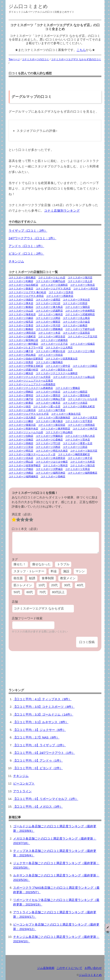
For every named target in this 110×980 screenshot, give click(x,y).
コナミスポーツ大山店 (21, 311)
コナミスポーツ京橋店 (21, 440)
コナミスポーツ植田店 (75, 392)
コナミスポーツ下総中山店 (80, 329)
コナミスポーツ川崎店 (85, 366)
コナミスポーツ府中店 (58, 366)
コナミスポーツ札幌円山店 (50, 281)
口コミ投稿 (87, 642)
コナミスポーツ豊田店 (48, 395)
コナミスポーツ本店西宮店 (50, 458)
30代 (67, 585)
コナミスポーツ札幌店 (21, 281)
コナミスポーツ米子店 (80, 458)
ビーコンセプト (24, 783)
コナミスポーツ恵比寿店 (22, 355)
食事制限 (48, 578)
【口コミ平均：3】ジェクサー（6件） (40, 730)
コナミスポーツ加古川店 (84, 451)
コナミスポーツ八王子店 (54, 344)
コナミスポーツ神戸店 (85, 429)
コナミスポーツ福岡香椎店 (82, 473)
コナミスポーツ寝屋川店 (22, 425)
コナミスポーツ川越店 (21, 318)
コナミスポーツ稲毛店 (21, 322)
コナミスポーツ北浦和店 (54, 285)
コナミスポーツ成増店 (48, 300)
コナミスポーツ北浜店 (21, 458)
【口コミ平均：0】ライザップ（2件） (40, 745)
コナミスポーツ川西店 (48, 447)
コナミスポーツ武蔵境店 (54, 340)
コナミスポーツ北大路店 (22, 418)
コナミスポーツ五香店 (21, 325)
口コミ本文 (26, 529)
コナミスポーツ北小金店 (76, 322)
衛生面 (18, 578)
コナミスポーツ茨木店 (78, 440)
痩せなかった (41, 564)
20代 (54, 585)
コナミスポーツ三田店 (75, 447)
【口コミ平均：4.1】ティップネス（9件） (42, 699)
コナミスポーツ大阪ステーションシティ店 (32, 454)
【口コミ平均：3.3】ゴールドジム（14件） (43, 714)
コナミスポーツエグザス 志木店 (53, 289)
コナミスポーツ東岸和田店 (55, 429)
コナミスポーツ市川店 (48, 325)
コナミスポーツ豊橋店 (68, 388)
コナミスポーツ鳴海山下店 (50, 399)
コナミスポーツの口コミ (36, 59)
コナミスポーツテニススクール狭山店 (74, 377)
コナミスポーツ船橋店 (21, 329)
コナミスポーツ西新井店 (60, 296)
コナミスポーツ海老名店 (22, 314)
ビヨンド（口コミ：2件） (26, 253)
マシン (80, 571)
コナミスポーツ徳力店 (82, 465)
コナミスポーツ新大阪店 (49, 421)
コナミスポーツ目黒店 (21, 362)
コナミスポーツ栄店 (20, 406)
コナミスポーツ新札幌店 (22, 278)
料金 (54, 571)
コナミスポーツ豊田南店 (76, 395)
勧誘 (32, 578)
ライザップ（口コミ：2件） (28, 231)
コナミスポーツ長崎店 (53, 476)
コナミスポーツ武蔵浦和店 (80, 314)
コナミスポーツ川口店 (48, 303)
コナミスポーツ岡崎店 (21, 392)
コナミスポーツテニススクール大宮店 (30, 377)
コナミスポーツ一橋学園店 (23, 344)
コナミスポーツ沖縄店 (21, 473)
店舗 (15, 602)
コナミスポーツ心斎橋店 (49, 440)
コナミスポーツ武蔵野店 (49, 311)
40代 (80, 585)
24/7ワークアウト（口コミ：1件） (33, 238)
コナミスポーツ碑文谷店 (52, 336)
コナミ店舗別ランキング (62, 211)
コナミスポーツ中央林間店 (80, 311)
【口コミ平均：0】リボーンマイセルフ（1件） (46, 799)
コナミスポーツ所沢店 (86, 289)
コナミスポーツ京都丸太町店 (79, 406)
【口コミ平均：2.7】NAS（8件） (36, 737)
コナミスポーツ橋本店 (50, 314)
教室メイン (68, 578)
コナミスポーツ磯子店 (21, 351)
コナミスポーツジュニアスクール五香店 (31, 381)
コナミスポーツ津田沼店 (22, 333)
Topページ (14, 59)
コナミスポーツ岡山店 (21, 462)
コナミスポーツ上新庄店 (22, 410)
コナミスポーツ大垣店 (75, 403)
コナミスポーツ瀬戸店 (21, 399)
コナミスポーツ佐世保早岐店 (25, 465)
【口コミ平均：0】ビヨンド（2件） (38, 768)
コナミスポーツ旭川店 (80, 278)
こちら (81, 50)
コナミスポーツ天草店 (78, 469)
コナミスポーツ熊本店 (55, 465)
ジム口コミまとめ (28, 6)
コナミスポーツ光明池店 (81, 425)
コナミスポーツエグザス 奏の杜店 (27, 292)
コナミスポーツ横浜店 (21, 373)
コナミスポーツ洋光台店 (76, 300)
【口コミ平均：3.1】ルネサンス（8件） (41, 722)
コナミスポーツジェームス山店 (26, 432)
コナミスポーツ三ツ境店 (81, 351)
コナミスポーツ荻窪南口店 (23, 340)
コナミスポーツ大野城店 (49, 469)
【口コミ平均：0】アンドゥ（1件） (38, 760)
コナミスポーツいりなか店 (82, 399)
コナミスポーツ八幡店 (21, 421)
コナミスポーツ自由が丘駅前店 (26, 359)
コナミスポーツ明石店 (21, 451)
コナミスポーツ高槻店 (21, 443)
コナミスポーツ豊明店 (21, 395)
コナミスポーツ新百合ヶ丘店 (57, 370)
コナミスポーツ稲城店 (82, 344)
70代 (42, 592)
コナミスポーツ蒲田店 (78, 307)
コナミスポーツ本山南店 (59, 432)
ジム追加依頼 (46, 968)
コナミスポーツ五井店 (61, 292)
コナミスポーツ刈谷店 (48, 392)
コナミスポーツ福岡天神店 (50, 473)
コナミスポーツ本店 (49, 333)
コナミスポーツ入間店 (48, 318)
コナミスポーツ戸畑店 (21, 469)
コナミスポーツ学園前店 (49, 436)
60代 (30, 592)
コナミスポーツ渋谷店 (50, 355)
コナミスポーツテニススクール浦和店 (57, 373)
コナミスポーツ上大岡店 (59, 348)
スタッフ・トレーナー (29, 571)
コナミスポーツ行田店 (75, 303)
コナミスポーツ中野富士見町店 (26, 366)
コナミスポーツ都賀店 (48, 322)
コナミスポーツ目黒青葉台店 (62, 359)
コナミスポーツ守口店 (48, 443)
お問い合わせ (93, 968)
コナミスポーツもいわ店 (52, 278)
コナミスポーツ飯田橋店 (49, 362)
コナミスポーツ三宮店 (21, 447)
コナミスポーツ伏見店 (85, 418)
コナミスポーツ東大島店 (49, 307)
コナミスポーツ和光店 (82, 285)
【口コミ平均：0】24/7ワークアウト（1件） (44, 753)
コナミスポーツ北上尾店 (76, 318)
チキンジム (16, 261)
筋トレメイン (23, 585)
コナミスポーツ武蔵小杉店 (23, 370)
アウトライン (22, 791)
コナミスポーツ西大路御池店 (54, 418)
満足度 (22, 514)
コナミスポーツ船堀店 (21, 307)
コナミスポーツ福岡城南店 (23, 476)
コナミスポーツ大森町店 (22, 336)
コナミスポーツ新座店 (21, 289)
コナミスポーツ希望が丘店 (50, 351)
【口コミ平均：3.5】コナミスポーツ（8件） (44, 707)
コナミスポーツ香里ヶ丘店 (78, 443)
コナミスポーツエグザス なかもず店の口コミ (76, 59)
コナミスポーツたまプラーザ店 (26, 348)
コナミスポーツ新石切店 (52, 425)
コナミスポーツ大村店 (82, 462)
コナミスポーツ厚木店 (21, 303)
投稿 (108, 927)
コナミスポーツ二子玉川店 (82, 336)
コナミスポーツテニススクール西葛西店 (31, 388)
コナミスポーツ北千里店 (79, 421)
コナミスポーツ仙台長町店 (23, 285)
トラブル (63, 564)
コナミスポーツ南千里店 (52, 410)
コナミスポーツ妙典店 (75, 325)
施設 (66, 571)
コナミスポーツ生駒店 (21, 436)
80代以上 (58, 592)
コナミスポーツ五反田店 (76, 333)
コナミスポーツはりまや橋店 (52, 462)
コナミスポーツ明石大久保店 (52, 451)
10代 (42, 585)
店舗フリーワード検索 (27, 618)
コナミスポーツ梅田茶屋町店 (74, 454)
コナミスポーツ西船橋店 (49, 329)
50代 (17, 592)
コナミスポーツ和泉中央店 (23, 429)
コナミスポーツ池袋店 (21, 300)
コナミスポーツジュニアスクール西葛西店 (32, 384)
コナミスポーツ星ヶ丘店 (47, 406)
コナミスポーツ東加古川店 (66, 414)
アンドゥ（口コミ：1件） (26, 246)
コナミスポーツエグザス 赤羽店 (26, 296)
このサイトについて (69, 968)
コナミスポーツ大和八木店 (80, 436)
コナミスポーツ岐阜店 (48, 403)
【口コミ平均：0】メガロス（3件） (38, 807)
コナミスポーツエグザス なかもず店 (29, 414)
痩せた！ (20, 564)
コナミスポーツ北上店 (80, 281)
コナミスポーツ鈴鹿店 (21, 403)
